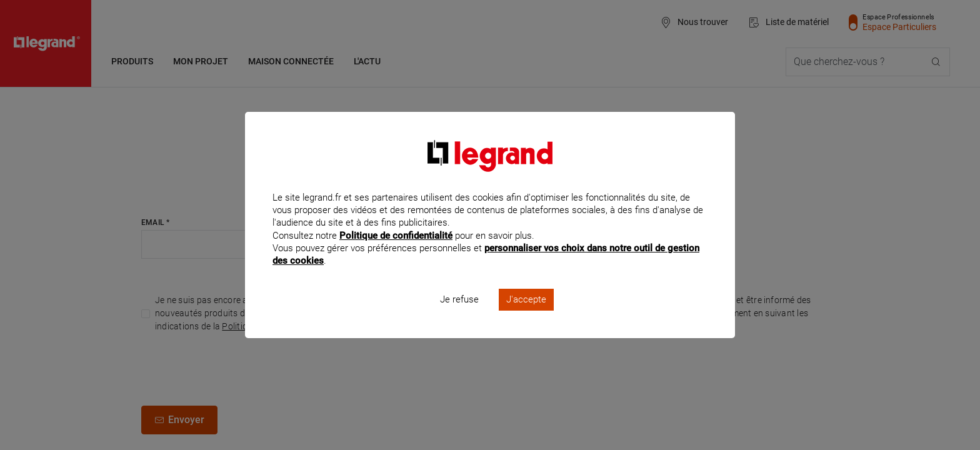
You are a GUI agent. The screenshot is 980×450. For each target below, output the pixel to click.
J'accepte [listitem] (526, 316)
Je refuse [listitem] (459, 316)
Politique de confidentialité (396, 252)
